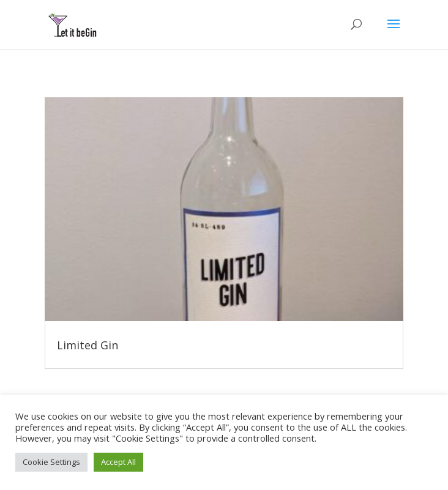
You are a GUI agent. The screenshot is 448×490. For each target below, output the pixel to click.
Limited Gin (88, 345)
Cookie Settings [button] (51, 462)
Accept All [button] (118, 462)
